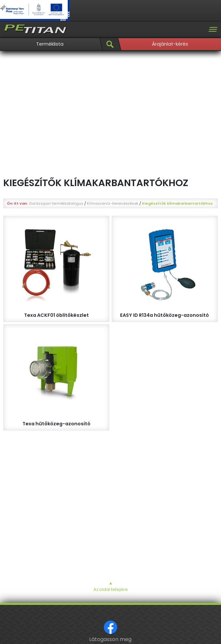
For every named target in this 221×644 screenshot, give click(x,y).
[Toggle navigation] (213, 29)
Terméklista (50, 44)
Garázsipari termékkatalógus (56, 203)
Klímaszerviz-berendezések (113, 203)
